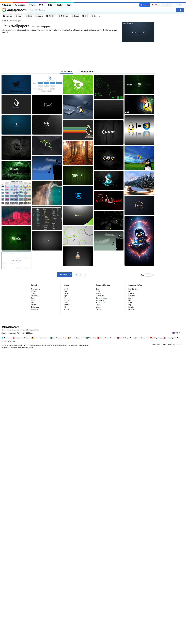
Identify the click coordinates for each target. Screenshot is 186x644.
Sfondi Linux (92, 338)
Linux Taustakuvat (10, 341)
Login (166, 5)
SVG (41, 5)
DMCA (179, 344)
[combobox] (102, 10)
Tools (69, 5)
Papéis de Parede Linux (77, 338)
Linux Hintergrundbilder (41, 338)
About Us (4, 333)
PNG (50, 5)
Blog (23, 333)
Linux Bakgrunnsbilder (173, 338)
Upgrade (146, 5)
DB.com (29, 333)
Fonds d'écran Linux (142, 338)
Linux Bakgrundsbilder (59, 338)
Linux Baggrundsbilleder (23, 338)
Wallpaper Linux (157, 338)
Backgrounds (20, 5)
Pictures (32, 5)
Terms (164, 344)
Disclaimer (172, 344)
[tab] (67, 71)
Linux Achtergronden (126, 338)
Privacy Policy (156, 344)
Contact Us (12, 333)
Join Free (179, 5)
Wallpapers (6, 5)
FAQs (19, 333)
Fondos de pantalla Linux (108, 338)
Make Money (156, 5)
